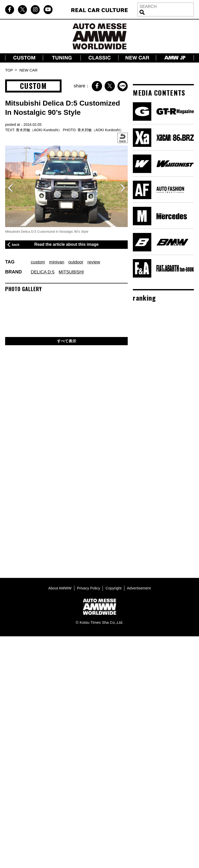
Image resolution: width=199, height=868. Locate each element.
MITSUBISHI (73, 272)
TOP (9, 70)
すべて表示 (66, 341)
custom (38, 262)
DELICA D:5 (43, 272)
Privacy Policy (88, 588)
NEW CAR (29, 70)
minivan (58, 262)
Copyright (114, 588)
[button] (122, 188)
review (96, 262)
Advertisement (140, 588)
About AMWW (59, 588)
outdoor (78, 262)
